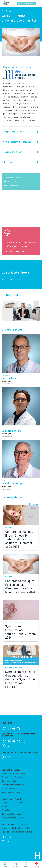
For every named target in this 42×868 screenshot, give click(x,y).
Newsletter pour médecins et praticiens (19, 832)
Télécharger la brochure (15, 251)
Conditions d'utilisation (12, 814)
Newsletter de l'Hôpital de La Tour (16, 828)
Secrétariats (11, 182)
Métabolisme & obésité (12, 792)
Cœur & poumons (9, 781)
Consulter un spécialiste (26, 3)
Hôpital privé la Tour (6, 3)
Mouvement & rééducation (13, 785)
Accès (4, 806)
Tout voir (35, 504)
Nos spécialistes (12, 185)
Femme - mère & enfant (12, 777)
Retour (6, 11)
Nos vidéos (8, 837)
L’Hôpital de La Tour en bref (13, 803)
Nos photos (8, 841)
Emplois (5, 810)
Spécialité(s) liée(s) (13, 178)
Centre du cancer (9, 789)
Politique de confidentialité (13, 818)
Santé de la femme (13, 280)
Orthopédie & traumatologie (13, 773)
